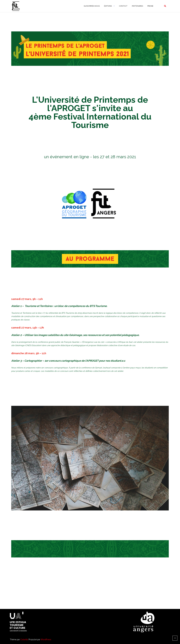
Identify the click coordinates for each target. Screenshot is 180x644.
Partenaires (137, 6)
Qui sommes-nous (92, 6)
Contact (123, 6)
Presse (150, 6)
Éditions (108, 6)
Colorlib (24, 640)
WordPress (46, 640)
